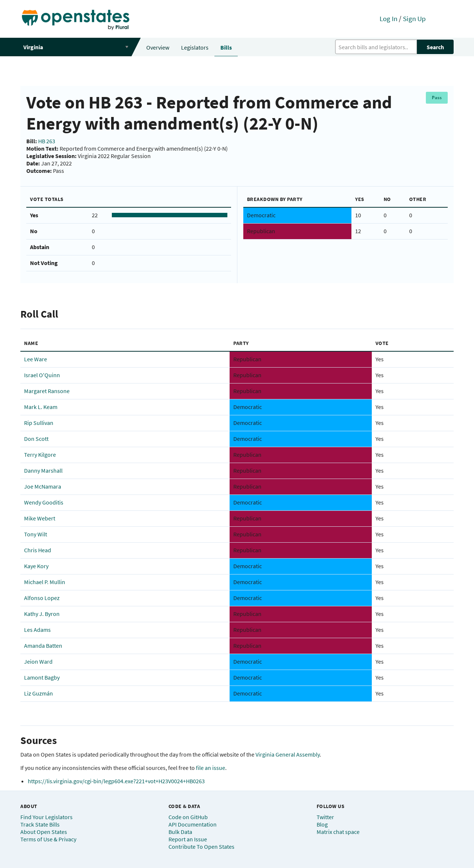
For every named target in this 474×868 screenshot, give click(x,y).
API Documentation (193, 824)
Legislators (195, 47)
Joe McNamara (43, 486)
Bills (226, 47)
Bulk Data (180, 832)
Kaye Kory (36, 566)
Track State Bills (40, 824)
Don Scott (36, 439)
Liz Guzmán (39, 693)
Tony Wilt (36, 534)
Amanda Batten (43, 646)
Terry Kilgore (40, 455)
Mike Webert (40, 518)
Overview (158, 47)
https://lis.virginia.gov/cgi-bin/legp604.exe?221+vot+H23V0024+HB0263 (116, 781)
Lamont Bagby (42, 677)
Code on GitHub (188, 817)
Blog (322, 824)
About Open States (44, 832)
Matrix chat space (338, 832)
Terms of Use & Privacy (48, 839)
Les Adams (37, 630)
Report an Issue (188, 839)
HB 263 (47, 141)
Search (435, 47)
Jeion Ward (38, 661)
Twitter (325, 817)
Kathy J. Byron (42, 614)
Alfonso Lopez (42, 598)
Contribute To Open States (201, 847)
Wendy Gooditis (44, 502)
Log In (388, 19)
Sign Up (414, 19)
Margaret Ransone (47, 391)
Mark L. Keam (41, 407)
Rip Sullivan (39, 423)
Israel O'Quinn (42, 375)
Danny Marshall (43, 470)
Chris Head (38, 550)
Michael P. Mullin (45, 582)
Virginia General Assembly (288, 754)
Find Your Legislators (46, 817)
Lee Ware (36, 359)
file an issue (211, 768)
